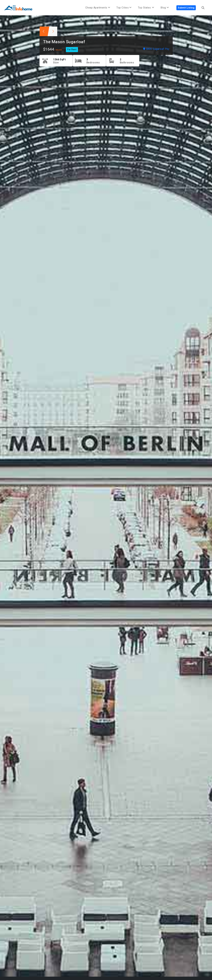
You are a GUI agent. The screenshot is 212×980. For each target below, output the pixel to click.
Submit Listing (186, 8)
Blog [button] (165, 8)
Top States (146, 8)
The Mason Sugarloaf (64, 42)
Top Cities (124, 8)
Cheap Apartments (98, 8)
